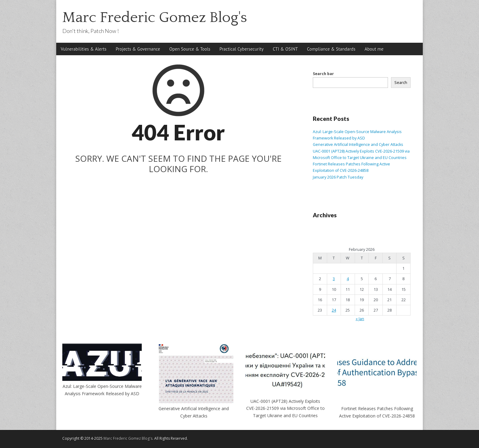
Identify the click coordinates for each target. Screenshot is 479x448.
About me (374, 49)
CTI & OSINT (285, 49)
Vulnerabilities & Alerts (84, 49)
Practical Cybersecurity (242, 49)
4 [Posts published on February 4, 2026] (348, 279)
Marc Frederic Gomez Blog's (155, 18)
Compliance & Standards (331, 49)
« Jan (360, 319)
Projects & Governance (138, 49)
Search (401, 83)
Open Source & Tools (190, 49)
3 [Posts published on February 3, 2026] (334, 279)
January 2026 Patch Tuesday (338, 177)
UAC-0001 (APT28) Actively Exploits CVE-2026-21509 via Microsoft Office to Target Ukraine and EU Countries (285, 408)
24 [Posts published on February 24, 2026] (334, 310)
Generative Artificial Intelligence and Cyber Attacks (358, 145)
